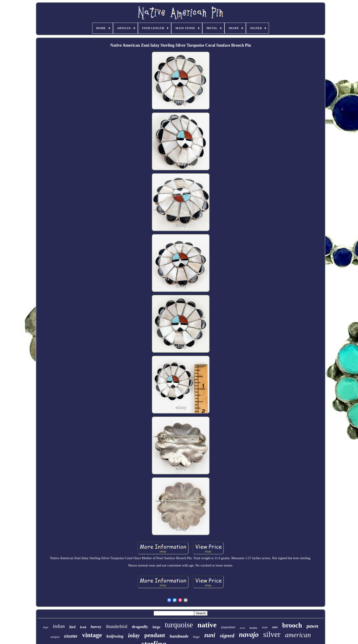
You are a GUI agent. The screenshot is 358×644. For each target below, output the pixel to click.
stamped (55, 637)
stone (265, 627)
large (156, 627)
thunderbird (117, 626)
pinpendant (228, 627)
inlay (134, 635)
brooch (292, 625)
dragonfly (140, 627)
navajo (249, 635)
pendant (155, 635)
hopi (46, 627)
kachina (253, 628)
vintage (92, 635)
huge (196, 637)
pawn (312, 626)
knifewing (115, 636)
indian (59, 626)
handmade (179, 636)
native (207, 625)
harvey (96, 627)
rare (275, 627)
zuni (210, 635)
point (243, 628)
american (298, 635)
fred (83, 627)
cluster (71, 636)
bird (72, 627)
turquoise (179, 625)
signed (227, 636)
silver (272, 634)
